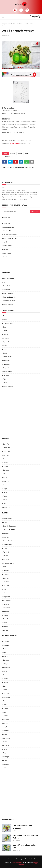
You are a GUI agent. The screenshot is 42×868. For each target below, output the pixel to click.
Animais (6, 316)
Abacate (6, 641)
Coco (5, 690)
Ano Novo (6, 223)
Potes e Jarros (8, 246)
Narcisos (6, 604)
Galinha (6, 470)
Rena (5, 496)
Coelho (5, 463)
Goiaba (6, 708)
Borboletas (7, 448)
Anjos (5, 320)
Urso (5, 503)
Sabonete (6, 290)
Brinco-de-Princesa (10, 530)
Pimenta (6, 746)
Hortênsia (6, 574)
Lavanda (6, 582)
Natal (5, 242)
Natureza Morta (8, 357)
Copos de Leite (8, 541)
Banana (6, 660)
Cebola (6, 679)
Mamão (6, 720)
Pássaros (6, 375)
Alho (5, 653)
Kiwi (4, 712)
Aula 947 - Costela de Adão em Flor (25, 846)
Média (27, 154)
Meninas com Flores (10, 238)
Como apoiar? (21, 859)
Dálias (5, 548)
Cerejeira (6, 537)
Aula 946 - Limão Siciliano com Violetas (25, 837)
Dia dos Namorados (10, 235)
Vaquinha (6, 507)
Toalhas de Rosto (9, 301)
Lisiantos (6, 585)
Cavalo (6, 459)
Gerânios (6, 556)
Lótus (5, 593)
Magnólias (7, 597)
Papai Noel (7, 364)
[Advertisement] (22, 265)
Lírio (4, 589)
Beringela (6, 664)
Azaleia (6, 522)
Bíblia (5, 331)
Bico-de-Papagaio (10, 526)
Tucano (6, 500)
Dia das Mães (8, 231)
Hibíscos (6, 571)
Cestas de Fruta (8, 227)
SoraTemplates (17, 863)
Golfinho (6, 481)
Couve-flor (7, 697)
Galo (5, 474)
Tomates (6, 764)
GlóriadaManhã (9, 563)
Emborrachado (8, 278)
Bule (4, 327)
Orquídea (6, 608)
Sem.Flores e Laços (9, 257)
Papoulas (6, 611)
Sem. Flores (7, 253)
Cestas (5, 334)
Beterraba (6, 667)
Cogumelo (7, 693)
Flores (5, 346)
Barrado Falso (8, 323)
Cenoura (6, 682)
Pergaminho (7, 368)
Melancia (6, 731)
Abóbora (6, 649)
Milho (5, 734)
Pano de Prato (18, 24)
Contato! (32, 859)
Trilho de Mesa (8, 304)
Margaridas (7, 600)
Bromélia (6, 533)
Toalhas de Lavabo (10, 297)
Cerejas (6, 686)
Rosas (5, 383)
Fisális (5, 705)
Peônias (6, 615)
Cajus (5, 671)
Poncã (5, 749)
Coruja (5, 466)
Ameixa (6, 656)
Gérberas (6, 567)
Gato (5, 477)
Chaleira (6, 338)
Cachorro (6, 451)
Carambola (7, 675)
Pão (4, 379)
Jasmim (6, 578)
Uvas (5, 768)
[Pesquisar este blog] (16, 211)
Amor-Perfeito (8, 519)
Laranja (6, 716)
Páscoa (6, 249)
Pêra (4, 753)
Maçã (20, 154)
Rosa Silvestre (8, 619)
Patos (5, 492)
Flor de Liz (6, 552)
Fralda (5, 282)
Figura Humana (8, 342)
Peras (5, 742)
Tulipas (6, 626)
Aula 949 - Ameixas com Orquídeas (22, 827)
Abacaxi (6, 645)
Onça (5, 489)
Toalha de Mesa (9, 293)
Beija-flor (6, 444)
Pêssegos (6, 757)
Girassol (6, 559)
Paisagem (7, 360)
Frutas (13, 154)
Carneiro (6, 455)
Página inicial (7, 24)
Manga (6, 723)
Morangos (7, 738)
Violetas (6, 630)
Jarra (5, 353)
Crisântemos (8, 545)
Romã (5, 760)
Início (10, 859)
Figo (4, 701)
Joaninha (6, 485)
